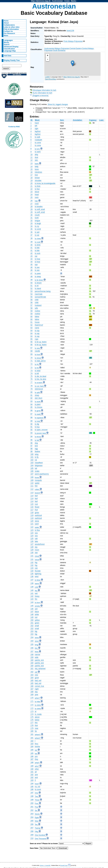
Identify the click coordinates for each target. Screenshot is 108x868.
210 (32, 838)
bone (37, 169)
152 (32, 626)
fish (36, 486)
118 (32, 513)
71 (31, 361)
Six (36, 811)
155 (32, 644)
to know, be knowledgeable (45, 183)
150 (32, 620)
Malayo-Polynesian (62, 48)
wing (37, 454)
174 (32, 714)
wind (37, 577)
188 (32, 762)
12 (31, 160)
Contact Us (8, 31)
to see (37, 267)
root (36, 504)
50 (31, 283)
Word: (37, 120)
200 (32, 803)
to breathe (39, 207)
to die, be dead (40, 376)
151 (32, 623)
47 (31, 273)
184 (32, 747)
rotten (37, 489)
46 (31, 267)
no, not (37, 787)
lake (36, 541)
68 (31, 351)
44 (31, 259)
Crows (67, 1)
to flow (37, 530)
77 (31, 382)
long (36, 645)
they (36, 759)
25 (31, 197)
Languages (8, 40)
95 (31, 440)
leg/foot (38, 131)
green (37, 623)
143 (32, 599)
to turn (37, 149)
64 (31, 331)
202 (32, 810)
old (36, 672)
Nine (37, 821)
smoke (37, 606)
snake (37, 471)
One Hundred (40, 835)
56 (31, 300)
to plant (38, 404)
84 (31, 404)
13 (31, 163)
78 (31, 386)
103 (32, 463)
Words (6, 42)
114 (32, 496)
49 (31, 280)
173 (32, 711)
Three (37, 800)
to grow (38, 411)
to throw (38, 437)
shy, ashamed (40, 669)
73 (31, 371)
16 (31, 172)
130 (32, 553)
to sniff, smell (40, 209)
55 (31, 297)
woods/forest (40, 544)
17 (31, 175)
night (37, 689)
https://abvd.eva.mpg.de (41, 1)
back (37, 164)
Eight (37, 818)
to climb (38, 705)
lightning (38, 574)
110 (32, 483)
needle (37, 351)
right (37, 129)
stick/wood (39, 389)
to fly (37, 457)
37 (31, 235)
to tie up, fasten (41, 342)
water (37, 527)
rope (37, 339)
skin (36, 160)
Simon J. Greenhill (45, 865)
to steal (38, 371)
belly (37, 167)
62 (31, 325)
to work (38, 402)
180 (32, 731)
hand (37, 123)
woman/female (40, 297)
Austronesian (58, 1)
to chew (38, 239)
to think (38, 186)
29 (31, 209)
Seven (37, 814)
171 (32, 701)
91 (31, 427)
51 (31, 286)
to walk (38, 137)
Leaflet (47, 77)
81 (31, 395)
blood (37, 192)
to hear (38, 259)
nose (37, 204)
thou (37, 744)
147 (32, 612)
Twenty (38, 828)
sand (37, 524)
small (37, 626)
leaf (36, 496)
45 (31, 265)
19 (31, 181)
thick (37, 652)
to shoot (38, 358)
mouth (37, 215)
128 (32, 547)
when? (37, 698)
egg (36, 449)
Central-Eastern (76, 48)
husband (38, 305)
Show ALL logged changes (58, 104)
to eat (37, 235)
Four (37, 804)
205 (32, 821)
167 (32, 689)
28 (31, 207)
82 (31, 398)
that (36, 726)
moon (37, 550)
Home (6, 21)
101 (32, 457)
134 (32, 571)
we (36, 750)
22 (31, 189)
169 (32, 695)
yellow (37, 620)
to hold (37, 421)
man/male (39, 294)
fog (36, 563)
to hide (37, 702)
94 (31, 436)
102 (32, 460)
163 (32, 675)
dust (36, 157)
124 (32, 533)
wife (36, 308)
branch (37, 493)
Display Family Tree (12, 60)
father (37, 317)
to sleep (38, 277)
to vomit (38, 229)
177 (32, 723)
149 (32, 617)
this (36, 723)
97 (31, 446)
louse (37, 477)
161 (32, 669)
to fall (37, 440)
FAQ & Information (11, 29)
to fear (37, 189)
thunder (38, 571)
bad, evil (38, 681)
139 (32, 587)
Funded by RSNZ (14, 127)
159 (32, 657)
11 (31, 157)
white (37, 614)
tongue (37, 221)
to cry (37, 226)
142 (32, 596)
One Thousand (40, 839)
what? (37, 763)
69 (31, 354)
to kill (37, 374)
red (36, 617)
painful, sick (39, 660)
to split (37, 392)
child (37, 300)
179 (32, 728)
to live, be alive (40, 379)
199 (32, 800)
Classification (9, 49)
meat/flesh (39, 463)
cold (36, 587)
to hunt (37, 355)
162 (32, 672)
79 (31, 389)
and (36, 775)
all (36, 772)
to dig (37, 424)
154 (32, 637)
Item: (62, 120)
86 (31, 410)
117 (32, 510)
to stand (38, 288)
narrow (37, 655)
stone (37, 521)
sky (36, 547)
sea (36, 533)
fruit (36, 510)
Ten (36, 825)
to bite (37, 248)
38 (31, 238)
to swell (38, 414)
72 (31, 364)
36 (31, 232)
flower (37, 507)
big (36, 631)
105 (32, 468)
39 (31, 242)
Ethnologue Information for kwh (44, 90)
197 (32, 793)
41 (31, 248)
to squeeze (39, 418)
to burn (38, 603)
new (36, 675)
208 (32, 831)
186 (32, 756)
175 (32, 717)
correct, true (39, 686)
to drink (38, 245)
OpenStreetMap (50, 79)
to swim (38, 152)
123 (32, 530)
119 (32, 515)
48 (31, 277)
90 (31, 424)
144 (32, 602)
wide (37, 657)
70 (31, 358)
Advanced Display (11, 47)
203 (32, 814)
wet (36, 593)
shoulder (38, 181)
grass (37, 513)
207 (32, 828)
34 (31, 226)
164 (32, 678)
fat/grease (39, 466)
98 (31, 449)
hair (36, 201)
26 (31, 201)
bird (36, 446)
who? (37, 766)
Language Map (10, 51)
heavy (37, 596)
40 (31, 245)
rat (36, 460)
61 (31, 322)
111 (32, 486)
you (36, 756)
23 (31, 192)
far (36, 731)
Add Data (8, 56)
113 (32, 493)
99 (31, 451)
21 (31, 186)
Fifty (36, 832)
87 (31, 414)
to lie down (39, 280)
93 (31, 433)
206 (32, 824)
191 (32, 772)
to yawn (38, 273)
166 (32, 686)
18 (31, 178)
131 (32, 556)
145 (32, 606)
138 (32, 583)
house (37, 322)
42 (31, 253)
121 (32, 524)
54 (31, 294)
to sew (37, 348)
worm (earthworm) (42, 474)
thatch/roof (39, 325)
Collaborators (9, 25)
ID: (32, 120)
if (35, 780)
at (36, 711)
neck (37, 197)
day (36, 692)
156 (32, 648)
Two (36, 796)
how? (37, 784)
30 (31, 215)
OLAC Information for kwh (42, 93)
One (36, 793)
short (37, 638)
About (6, 23)
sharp (37, 395)
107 (32, 474)
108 (32, 477)
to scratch (39, 383)
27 (31, 204)
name (37, 328)
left (36, 126)
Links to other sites (12, 27)
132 (32, 563)
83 (31, 401)
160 (32, 660)
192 (32, 775)
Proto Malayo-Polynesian (73, 41)
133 (32, 568)
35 (31, 229)
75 (31, 376)
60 (31, 317)
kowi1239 (70, 31)
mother (38, 311)
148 (32, 614)
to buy (37, 427)
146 (32, 609)
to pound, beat (40, 433)
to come (38, 143)
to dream (38, 283)
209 (32, 835)
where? (38, 735)
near (37, 728)
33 (31, 223)
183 (32, 744)
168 (32, 692)
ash (36, 609)
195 (32, 787)
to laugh (38, 223)
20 (31, 183)
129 (32, 550)
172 (32, 705)
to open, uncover (41, 430)
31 (31, 218)
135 (32, 574)
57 (31, 305)
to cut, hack (39, 386)
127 (32, 544)
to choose (39, 407)
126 (32, 541)
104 (32, 466)
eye (36, 265)
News (6, 36)
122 (32, 527)
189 (32, 766)
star (36, 553)
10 (31, 155)
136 (32, 577)
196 (32, 789)
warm (37, 584)
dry (36, 591)
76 (31, 379)
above (37, 717)
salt (36, 539)
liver (36, 175)
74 (31, 374)
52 (31, 288)
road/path (38, 140)
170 (32, 698)
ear (36, 256)
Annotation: (78, 120)
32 (31, 221)
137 (32, 580)
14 (31, 167)
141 (32, 593)
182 (32, 741)
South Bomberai (59, 50)
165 (32, 681)
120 (32, 521)
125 (32, 539)
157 (32, 651)
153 (32, 631)
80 (31, 392)
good (37, 678)
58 (31, 308)
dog (36, 443)
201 (32, 807)
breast (37, 178)
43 (31, 256)
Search (7, 45)
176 (32, 720)
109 (32, 480)
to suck (38, 253)
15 (31, 169)
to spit (37, 232)
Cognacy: (93, 120)
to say (37, 331)
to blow (38, 580)
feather (38, 451)
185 (32, 750)
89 (31, 421)
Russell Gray (64, 865)
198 (32, 796)
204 (32, 817)
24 (31, 195)
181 (32, 734)
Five (36, 807)
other (37, 769)
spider (37, 483)
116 (32, 507)
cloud (37, 556)
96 (31, 443)
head (37, 195)
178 (32, 726)
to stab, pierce (40, 361)
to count (38, 789)
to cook (38, 242)
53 (31, 291)
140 (32, 590)
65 (31, 339)
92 (31, 430)
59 (31, 311)
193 (32, 780)
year (37, 695)
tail (36, 468)
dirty (36, 155)
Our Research (9, 33)
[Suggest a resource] (40, 96)
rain (36, 568)
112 (32, 489)
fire (36, 599)
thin (36, 648)
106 (32, 471)
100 (32, 454)
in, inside (38, 714)
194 (32, 784)
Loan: (101, 120)
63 (31, 328)
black (37, 612)
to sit (37, 286)
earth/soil (38, 515)
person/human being (43, 291)
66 (31, 342)
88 (31, 417)
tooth (37, 218)
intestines (38, 172)
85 (31, 407)
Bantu (74, 1)
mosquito (38, 480)
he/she (37, 747)
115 (32, 504)
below (37, 720)
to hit (37, 364)
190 (32, 769)
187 (32, 759)
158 (32, 655)
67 (31, 348)
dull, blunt (39, 398)
